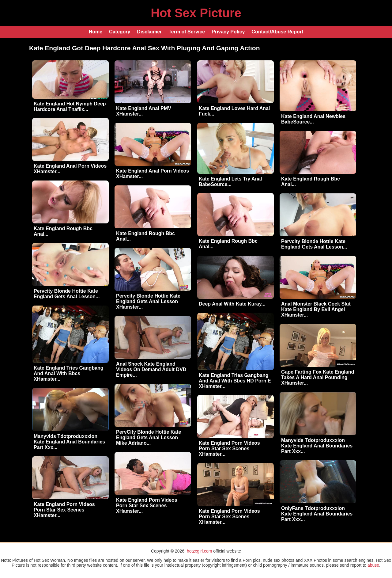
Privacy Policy (228, 32)
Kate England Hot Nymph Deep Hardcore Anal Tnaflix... (70, 106)
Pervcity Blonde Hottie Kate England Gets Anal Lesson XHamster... (148, 301)
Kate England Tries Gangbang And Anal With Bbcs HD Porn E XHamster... (235, 381)
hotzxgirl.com (199, 551)
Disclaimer (149, 32)
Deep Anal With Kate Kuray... (232, 304)
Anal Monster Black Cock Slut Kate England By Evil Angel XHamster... (316, 309)
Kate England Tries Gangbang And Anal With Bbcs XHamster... (69, 373)
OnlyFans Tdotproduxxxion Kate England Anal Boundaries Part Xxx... (317, 514)
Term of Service (187, 32)
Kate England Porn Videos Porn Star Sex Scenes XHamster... (229, 449)
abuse (373, 565)
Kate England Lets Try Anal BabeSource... (230, 182)
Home (96, 32)
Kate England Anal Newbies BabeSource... (313, 119)
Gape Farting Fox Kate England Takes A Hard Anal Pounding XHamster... (318, 377)
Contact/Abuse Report (277, 32)
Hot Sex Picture (196, 13)
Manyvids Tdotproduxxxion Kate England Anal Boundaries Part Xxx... (69, 442)
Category (120, 32)
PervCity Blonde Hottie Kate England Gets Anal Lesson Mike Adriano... (149, 437)
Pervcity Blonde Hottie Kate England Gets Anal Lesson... (314, 244)
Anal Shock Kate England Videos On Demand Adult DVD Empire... (151, 369)
